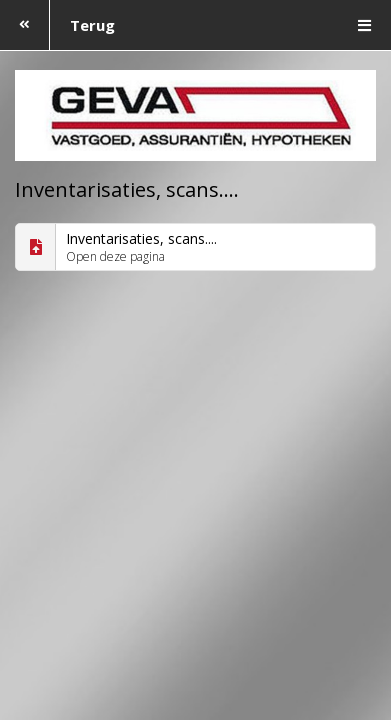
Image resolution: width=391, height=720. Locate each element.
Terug (57, 25)
